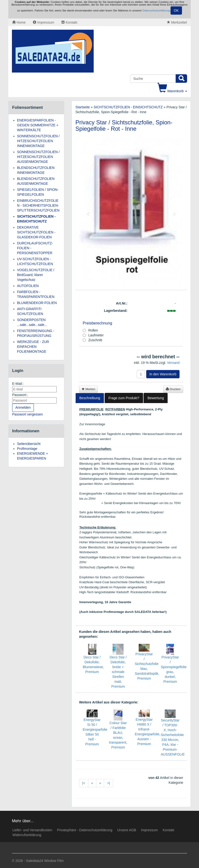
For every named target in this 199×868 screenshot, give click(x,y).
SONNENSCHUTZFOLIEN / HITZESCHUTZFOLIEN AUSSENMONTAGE (38, 157)
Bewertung (156, 398)
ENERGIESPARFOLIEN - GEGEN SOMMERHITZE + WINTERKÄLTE (38, 125)
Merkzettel (177, 22)
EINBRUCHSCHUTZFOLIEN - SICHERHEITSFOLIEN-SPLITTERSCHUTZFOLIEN (38, 205)
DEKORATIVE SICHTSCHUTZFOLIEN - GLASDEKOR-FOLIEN (36, 232)
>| (109, 783)
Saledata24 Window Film (45, 861)
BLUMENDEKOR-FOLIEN (37, 303)
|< (84, 783)
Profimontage (27, 449)
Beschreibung (90, 398)
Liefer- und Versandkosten (32, 830)
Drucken (173, 389)
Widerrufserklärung (27, 835)
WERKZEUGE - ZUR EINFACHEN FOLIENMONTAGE (33, 347)
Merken (88, 389)
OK (176, 10)
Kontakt (69, 22)
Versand (173, 363)
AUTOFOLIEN (28, 286)
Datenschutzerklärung (156, 10)
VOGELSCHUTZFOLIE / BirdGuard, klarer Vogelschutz (36, 275)
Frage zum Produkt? (124, 398)
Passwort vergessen (27, 414)
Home (19, 22)
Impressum (43, 22)
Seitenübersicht (29, 444)
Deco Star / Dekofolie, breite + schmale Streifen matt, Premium (118, 672)
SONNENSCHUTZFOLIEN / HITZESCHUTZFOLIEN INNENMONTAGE (38, 141)
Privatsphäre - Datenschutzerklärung (85, 830)
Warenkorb (172, 91)
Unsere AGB (127, 830)
